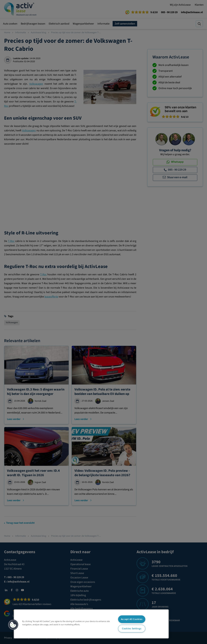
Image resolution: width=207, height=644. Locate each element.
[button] (13, 625)
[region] (91, 624)
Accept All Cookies (132, 619)
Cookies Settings (132, 629)
